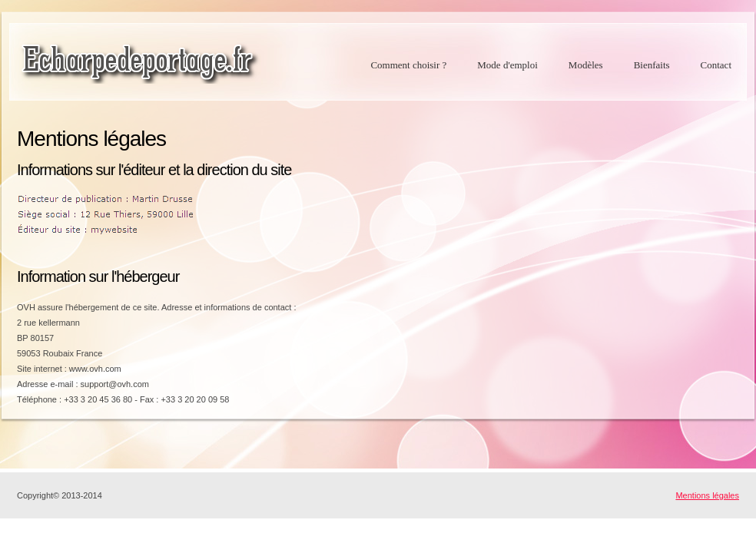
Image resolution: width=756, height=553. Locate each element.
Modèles (586, 65)
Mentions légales (707, 495)
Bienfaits (652, 65)
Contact (716, 65)
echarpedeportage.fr (140, 63)
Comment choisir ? (408, 65)
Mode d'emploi (507, 65)
